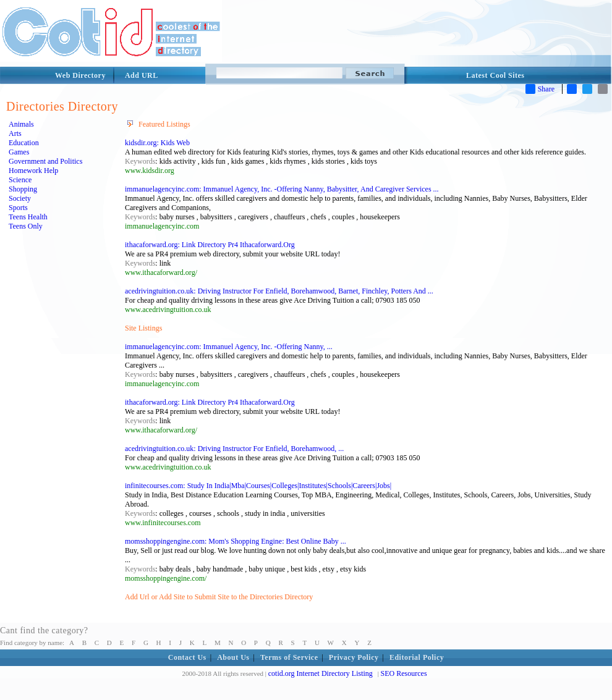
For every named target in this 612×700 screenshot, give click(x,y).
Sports (18, 208)
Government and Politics (45, 161)
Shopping (23, 189)
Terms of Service (289, 657)
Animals (21, 124)
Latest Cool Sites (495, 75)
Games (19, 152)
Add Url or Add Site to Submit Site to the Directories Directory (219, 597)
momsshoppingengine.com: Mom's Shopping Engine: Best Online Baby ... (236, 541)
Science (20, 180)
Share (540, 89)
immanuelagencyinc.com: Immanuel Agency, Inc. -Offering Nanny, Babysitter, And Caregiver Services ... (282, 189)
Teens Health (28, 217)
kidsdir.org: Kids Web (157, 143)
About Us (233, 657)
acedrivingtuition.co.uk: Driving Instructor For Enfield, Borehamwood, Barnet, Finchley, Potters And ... (279, 291)
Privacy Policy (354, 657)
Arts (15, 133)
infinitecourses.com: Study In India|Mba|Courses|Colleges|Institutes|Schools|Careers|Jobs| (258, 486)
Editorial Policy (417, 657)
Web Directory (80, 75)
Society (20, 198)
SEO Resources (404, 673)
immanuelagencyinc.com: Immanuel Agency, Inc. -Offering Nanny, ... (229, 347)
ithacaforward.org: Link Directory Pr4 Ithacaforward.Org (210, 245)
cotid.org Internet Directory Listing (321, 673)
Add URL (142, 75)
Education (24, 143)
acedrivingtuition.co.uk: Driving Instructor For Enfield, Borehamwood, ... (234, 449)
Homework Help (33, 171)
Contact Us (187, 657)
